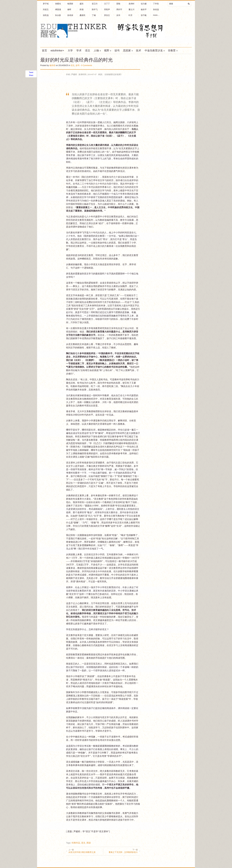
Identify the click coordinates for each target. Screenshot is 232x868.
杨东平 (144, 10)
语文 (88, 51)
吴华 (118, 15)
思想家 (127, 51)
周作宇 (119, 10)
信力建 (144, 4)
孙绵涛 (70, 15)
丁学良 (156, 4)
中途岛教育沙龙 (154, 51)
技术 (139, 51)
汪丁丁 (107, 4)
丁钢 (94, 15)
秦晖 (69, 10)
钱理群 (70, 4)
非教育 (172, 51)
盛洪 (82, 4)
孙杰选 (156, 10)
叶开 (130, 15)
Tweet (31, 72)
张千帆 (144, 15)
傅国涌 (58, 10)
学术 (79, 51)
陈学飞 (95, 10)
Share (31, 75)
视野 (107, 51)
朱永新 (58, 15)
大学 (70, 51)
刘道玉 (46, 10)
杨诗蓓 (52, 65)
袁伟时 (131, 4)
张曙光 (58, 4)
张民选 (46, 15)
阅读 (89, 843)
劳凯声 (107, 10)
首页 (44, 51)
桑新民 (82, 15)
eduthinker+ (57, 51)
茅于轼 (46, 4)
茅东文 (107, 15)
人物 (96, 51)
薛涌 (82, 10)
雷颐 (118, 4)
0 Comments (87, 65)
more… (156, 15)
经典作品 (76, 843)
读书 (117, 51)
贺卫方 (95, 4)
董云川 (131, 10)
